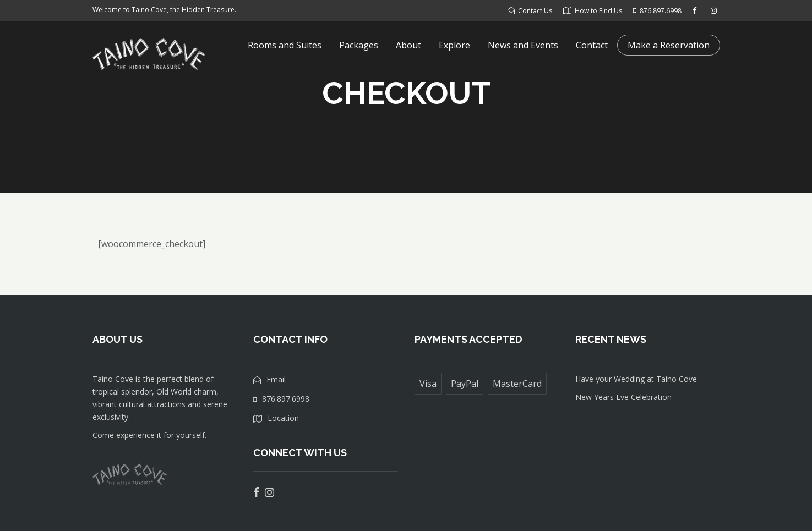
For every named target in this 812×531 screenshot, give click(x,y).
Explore (454, 45)
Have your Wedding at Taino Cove (636, 379)
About (408, 45)
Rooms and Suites (285, 45)
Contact (592, 45)
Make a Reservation (669, 45)
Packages (359, 45)
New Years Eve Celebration (623, 397)
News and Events (523, 45)
